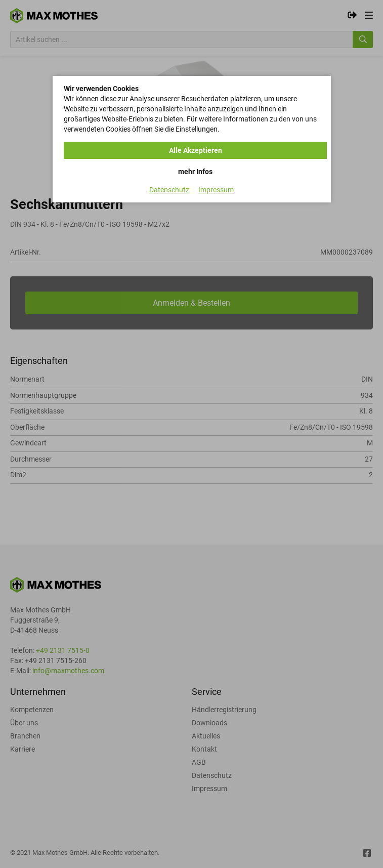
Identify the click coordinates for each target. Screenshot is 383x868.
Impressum (216, 190)
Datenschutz (169, 190)
